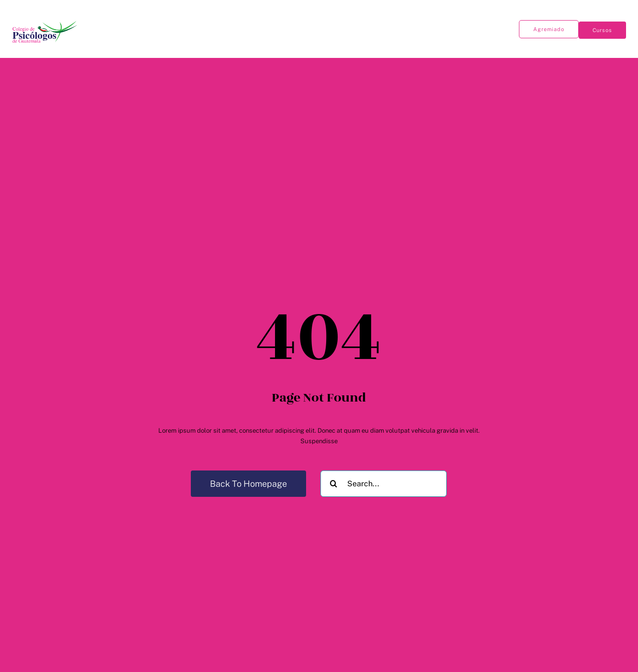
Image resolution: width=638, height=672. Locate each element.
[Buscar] (334, 484)
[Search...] (384, 484)
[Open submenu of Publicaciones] (158, 26)
